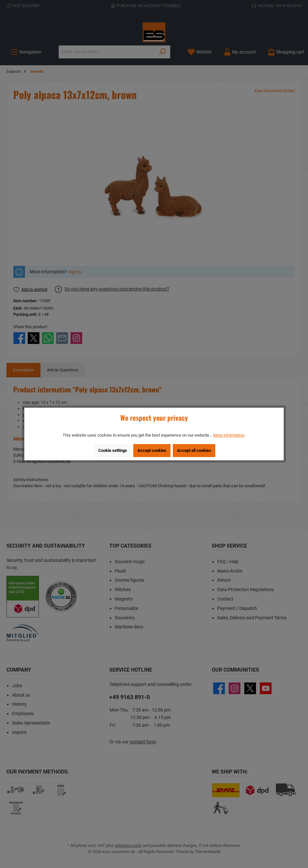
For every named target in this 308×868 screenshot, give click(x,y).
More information (229, 435)
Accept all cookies (194, 450)
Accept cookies (152, 450)
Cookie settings (113, 450)
